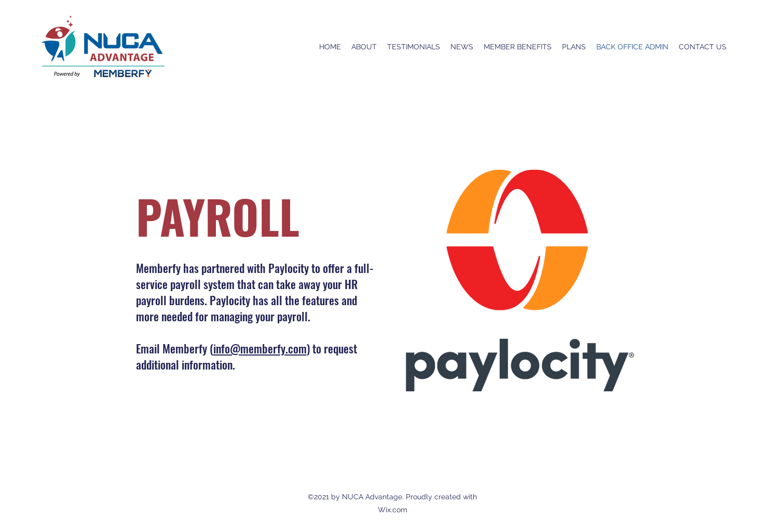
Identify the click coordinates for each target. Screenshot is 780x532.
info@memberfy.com (260, 348)
